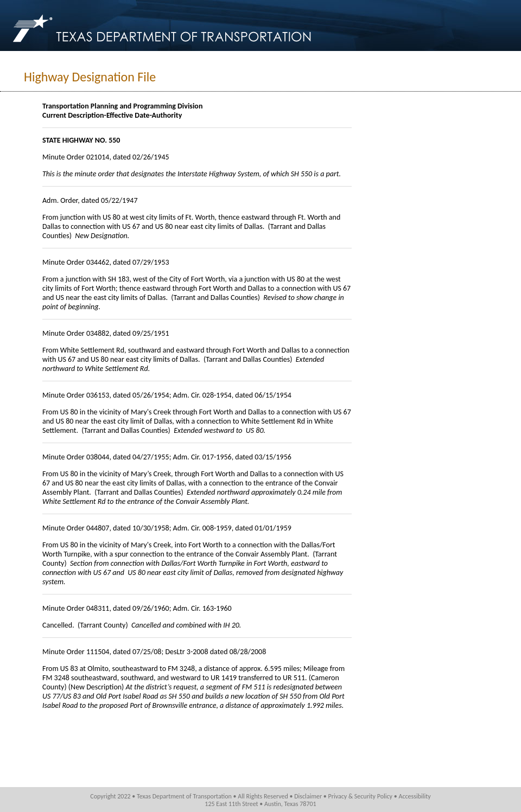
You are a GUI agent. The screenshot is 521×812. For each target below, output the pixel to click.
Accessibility (414, 796)
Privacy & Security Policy (361, 796)
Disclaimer (308, 796)
